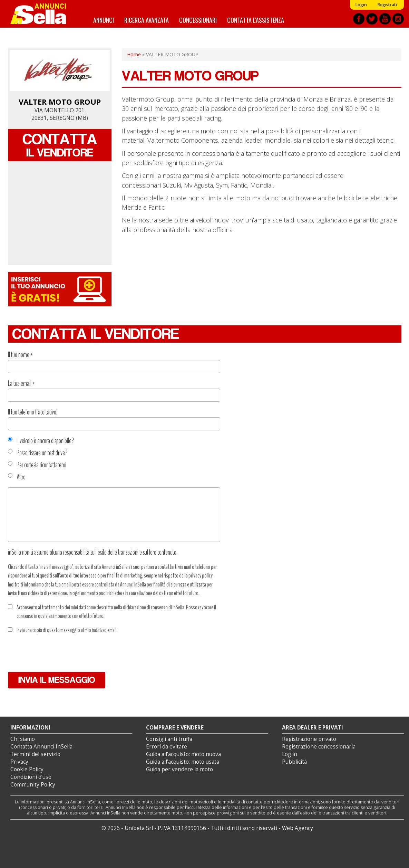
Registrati (387, 5)
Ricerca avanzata (147, 20)
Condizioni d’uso (31, 777)
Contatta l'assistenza (256, 20)
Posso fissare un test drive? (38, 453)
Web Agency (298, 828)
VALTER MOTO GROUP (60, 102)
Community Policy (33, 785)
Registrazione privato (309, 739)
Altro (17, 477)
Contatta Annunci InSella (41, 747)
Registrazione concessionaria (319, 747)
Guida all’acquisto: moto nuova (183, 754)
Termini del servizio (35, 754)
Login (361, 5)
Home (134, 54)
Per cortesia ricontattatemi (37, 465)
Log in (290, 754)
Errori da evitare (167, 747)
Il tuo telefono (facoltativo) (33, 412)
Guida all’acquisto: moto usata (183, 762)
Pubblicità (294, 762)
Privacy (19, 762)
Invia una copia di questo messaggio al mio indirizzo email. (63, 630)
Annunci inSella (42, 14)
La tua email (21, 383)
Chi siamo (23, 739)
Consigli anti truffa (169, 739)
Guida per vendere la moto (179, 769)
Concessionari (198, 20)
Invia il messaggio (57, 680)
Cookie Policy (27, 769)
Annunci (104, 20)
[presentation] (60, 653)
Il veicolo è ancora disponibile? (41, 441)
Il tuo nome (20, 355)
